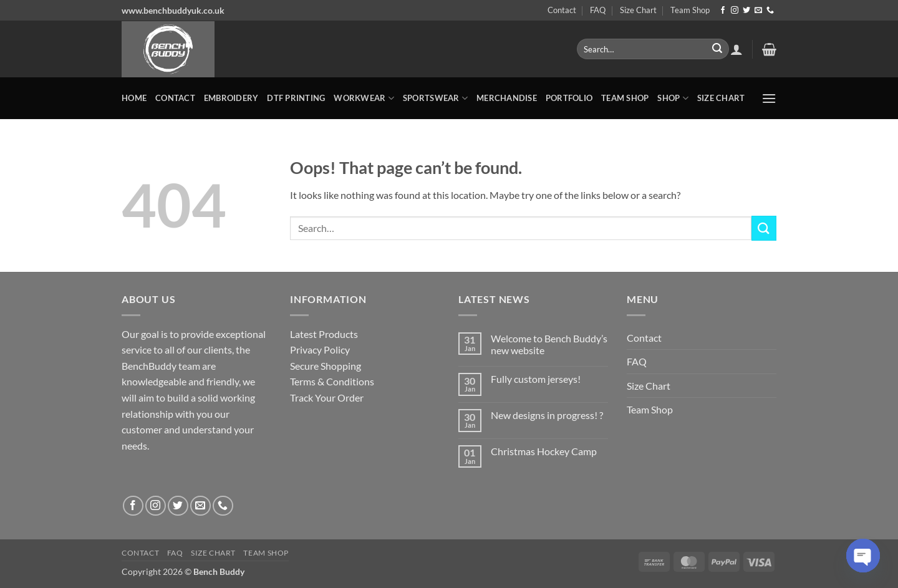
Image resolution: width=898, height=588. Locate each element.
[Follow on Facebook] (723, 11)
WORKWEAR (364, 98)
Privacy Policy (320, 349)
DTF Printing (296, 98)
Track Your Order (327, 398)
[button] (736, 49)
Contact (562, 10)
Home (134, 98)
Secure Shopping (326, 366)
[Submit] (717, 49)
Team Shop (690, 10)
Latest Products (324, 334)
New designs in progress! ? (547, 415)
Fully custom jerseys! (536, 379)
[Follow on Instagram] (735, 11)
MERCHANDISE (507, 98)
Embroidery (231, 98)
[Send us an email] (758, 11)
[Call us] (770, 11)
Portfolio (569, 98)
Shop (673, 98)
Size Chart (638, 10)
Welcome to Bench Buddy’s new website (549, 344)
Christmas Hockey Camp (544, 451)
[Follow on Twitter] (746, 11)
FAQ (598, 10)
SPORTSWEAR (435, 98)
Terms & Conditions (332, 381)
